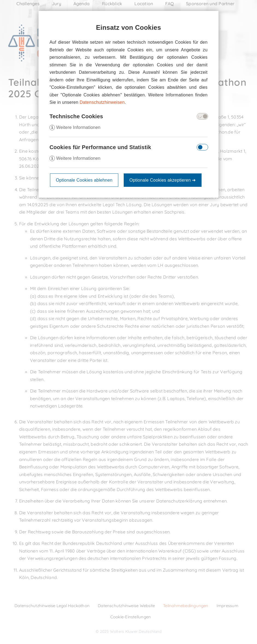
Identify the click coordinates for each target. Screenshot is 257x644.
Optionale (163, 180)
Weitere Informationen (75, 127)
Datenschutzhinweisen (102, 102)
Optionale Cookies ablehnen (84, 180)
